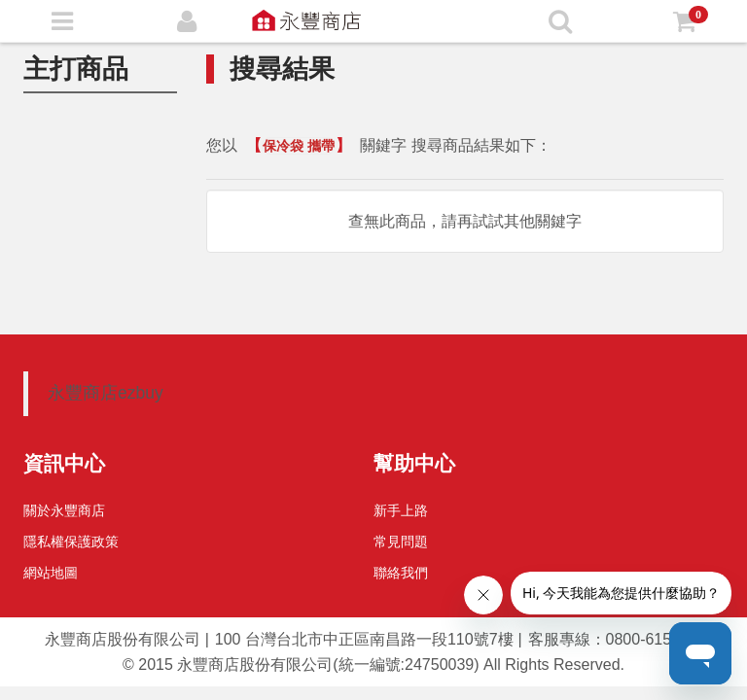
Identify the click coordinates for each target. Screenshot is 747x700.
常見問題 (401, 542)
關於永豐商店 (64, 510)
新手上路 (401, 510)
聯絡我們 (401, 573)
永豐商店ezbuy (106, 393)
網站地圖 (51, 573)
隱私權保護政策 (71, 542)
